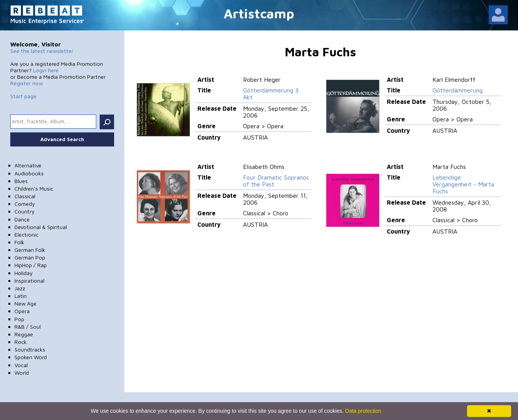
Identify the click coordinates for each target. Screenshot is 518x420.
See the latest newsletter (42, 51)
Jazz (20, 288)
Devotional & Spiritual (41, 227)
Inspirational (29, 281)
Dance (22, 219)
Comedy (25, 204)
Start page (23, 96)
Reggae (24, 334)
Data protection (363, 411)
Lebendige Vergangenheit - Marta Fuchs (463, 184)
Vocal (21, 365)
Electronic (26, 235)
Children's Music (34, 189)
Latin (21, 296)
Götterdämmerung (458, 90)
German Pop (30, 257)
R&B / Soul (28, 327)
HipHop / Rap (31, 265)
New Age (25, 303)
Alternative (28, 165)
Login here (46, 70)
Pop (19, 319)
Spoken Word (31, 357)
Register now (27, 83)
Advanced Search (62, 139)
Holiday (24, 273)
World (22, 373)
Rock (21, 342)
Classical (25, 196)
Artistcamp (259, 13)
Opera (22, 311)
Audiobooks (29, 173)
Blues (21, 181)
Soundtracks (30, 349)
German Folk (30, 250)
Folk (19, 242)
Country (25, 211)
